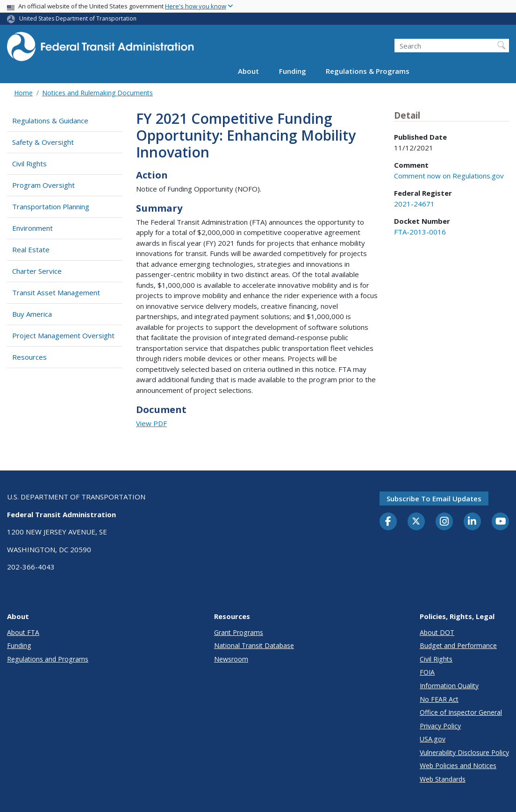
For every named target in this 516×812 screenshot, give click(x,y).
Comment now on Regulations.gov (449, 176)
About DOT (437, 632)
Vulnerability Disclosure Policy (464, 752)
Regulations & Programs (368, 71)
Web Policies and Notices (458, 766)
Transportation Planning (51, 207)
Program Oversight (43, 185)
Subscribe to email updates (434, 499)
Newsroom (231, 659)
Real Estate (31, 249)
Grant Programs (239, 632)
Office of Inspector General (461, 712)
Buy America (32, 314)
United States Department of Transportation (78, 18)
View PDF (151, 423)
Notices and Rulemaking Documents (97, 93)
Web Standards (443, 779)
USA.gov (433, 739)
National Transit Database (254, 645)
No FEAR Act (439, 699)
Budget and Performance (458, 645)
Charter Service (37, 271)
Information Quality (449, 686)
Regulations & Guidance (50, 121)
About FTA (23, 632)
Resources (29, 357)
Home (23, 93)
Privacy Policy (440, 726)
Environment (32, 228)
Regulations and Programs (48, 659)
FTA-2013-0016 (420, 232)
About (248, 71)
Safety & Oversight (43, 142)
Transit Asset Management (56, 292)
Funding (293, 71)
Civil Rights (29, 164)
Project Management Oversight (63, 335)
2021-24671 (414, 204)
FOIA (427, 672)
